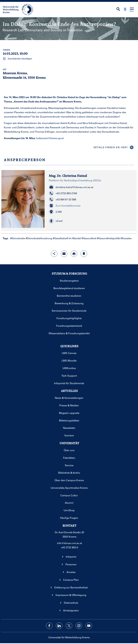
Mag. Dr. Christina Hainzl (68, 176)
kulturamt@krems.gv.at (50, 138)
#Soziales (126, 238)
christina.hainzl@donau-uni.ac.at (71, 187)
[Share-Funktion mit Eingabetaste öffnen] (54, 254)
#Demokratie (18, 238)
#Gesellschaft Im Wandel (67, 238)
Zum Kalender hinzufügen (17, 59)
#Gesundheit (89, 238)
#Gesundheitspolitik (108, 238)
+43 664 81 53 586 (62, 199)
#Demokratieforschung (39, 238)
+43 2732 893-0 (69, 547)
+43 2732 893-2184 (63, 193)
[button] (91, 221)
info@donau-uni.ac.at (69, 543)
